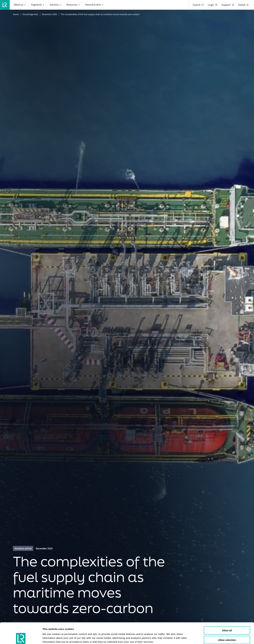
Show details (50, 638)
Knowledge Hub (30, 14)
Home (16, 14)
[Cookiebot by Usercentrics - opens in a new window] (21, 638)
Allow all (227, 611)
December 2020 (49, 14)
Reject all (227, 630)
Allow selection (227, 620)
